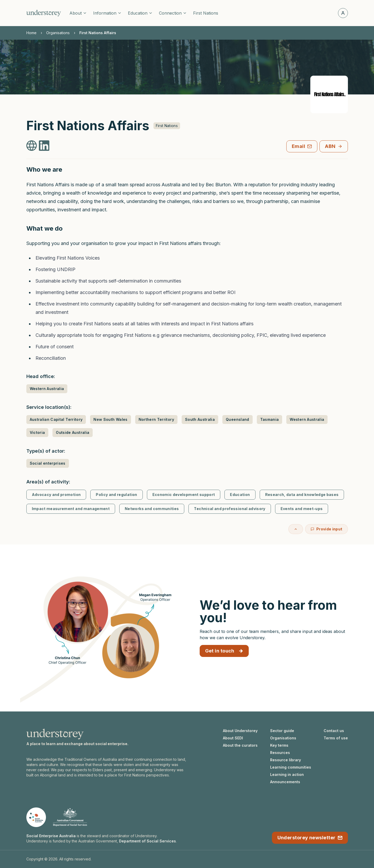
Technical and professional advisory (230, 509)
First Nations (206, 13)
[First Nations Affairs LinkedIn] (44, 146)
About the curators (240, 745)
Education (240, 495)
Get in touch (224, 651)
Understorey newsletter (310, 838)
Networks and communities (152, 509)
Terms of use (336, 738)
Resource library (286, 760)
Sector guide (282, 731)
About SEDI (233, 738)
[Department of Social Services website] (70, 817)
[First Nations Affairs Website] (32, 146)
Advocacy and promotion (56, 495)
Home (31, 33)
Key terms (279, 745)
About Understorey (240, 731)
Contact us (334, 731)
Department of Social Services (147, 841)
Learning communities (291, 767)
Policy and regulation (116, 495)
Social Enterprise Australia (51, 836)
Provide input (326, 529)
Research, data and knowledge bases (302, 495)
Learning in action (287, 774)
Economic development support (184, 495)
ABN (334, 146)
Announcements (285, 782)
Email (302, 146)
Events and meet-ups (302, 509)
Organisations (58, 33)
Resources (280, 753)
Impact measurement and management (71, 509)
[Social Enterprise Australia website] (36, 817)
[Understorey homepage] (44, 13)
